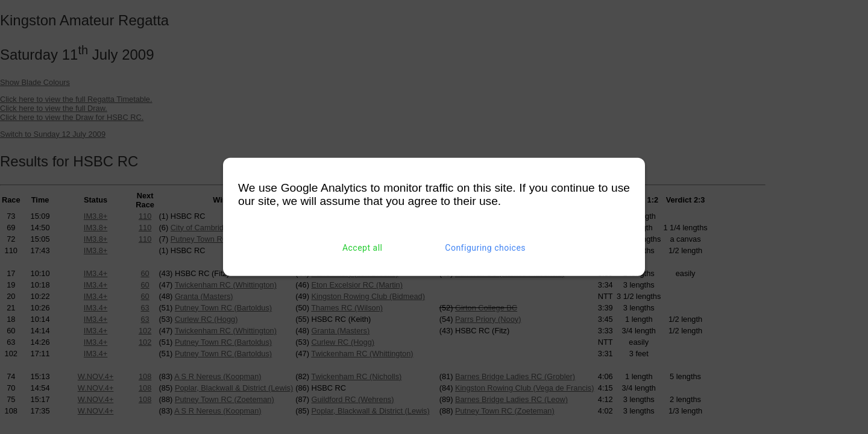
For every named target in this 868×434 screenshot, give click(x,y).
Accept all (363, 248)
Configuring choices (485, 248)
